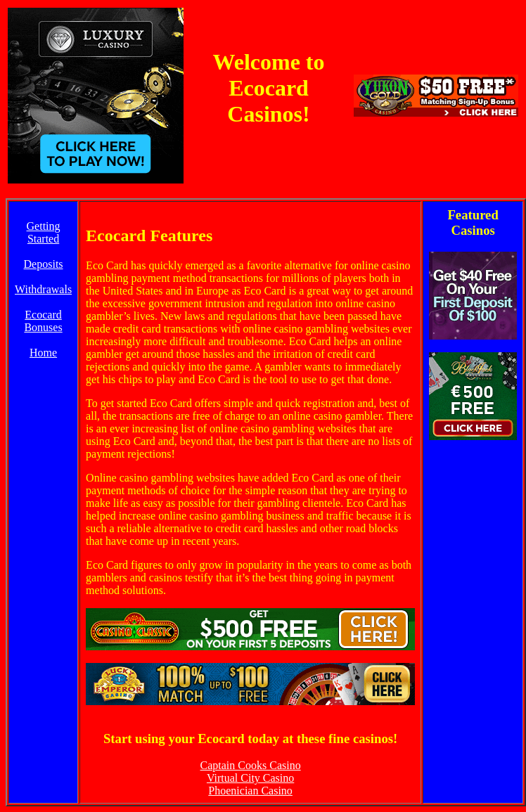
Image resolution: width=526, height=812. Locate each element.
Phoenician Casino (250, 791)
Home (43, 353)
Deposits (44, 264)
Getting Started (44, 232)
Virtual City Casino (250, 778)
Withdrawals (43, 289)
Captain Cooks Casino (251, 765)
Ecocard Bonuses (43, 321)
